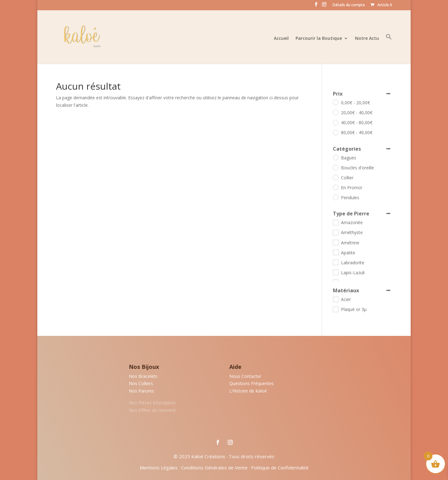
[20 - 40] (335, 112)
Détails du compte (349, 5)
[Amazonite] (335, 222)
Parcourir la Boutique (319, 39)
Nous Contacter (245, 376)
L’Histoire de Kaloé (248, 391)
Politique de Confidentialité (280, 468)
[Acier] (335, 299)
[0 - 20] (335, 102)
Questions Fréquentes (252, 383)
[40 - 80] (335, 122)
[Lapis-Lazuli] (335, 272)
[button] (389, 49)
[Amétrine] (335, 242)
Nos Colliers (141, 383)
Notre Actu (367, 39)
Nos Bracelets (143, 376)
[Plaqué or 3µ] (335, 309)
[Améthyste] (335, 232)
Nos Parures (141, 391)
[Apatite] (335, 252)
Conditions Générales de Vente (214, 468)
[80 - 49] (335, 132)
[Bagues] (335, 157)
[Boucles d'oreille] (335, 167)
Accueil (281, 39)
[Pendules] (335, 197)
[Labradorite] (335, 262)
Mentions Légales (159, 468)
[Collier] (335, 177)
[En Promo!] (335, 187)
